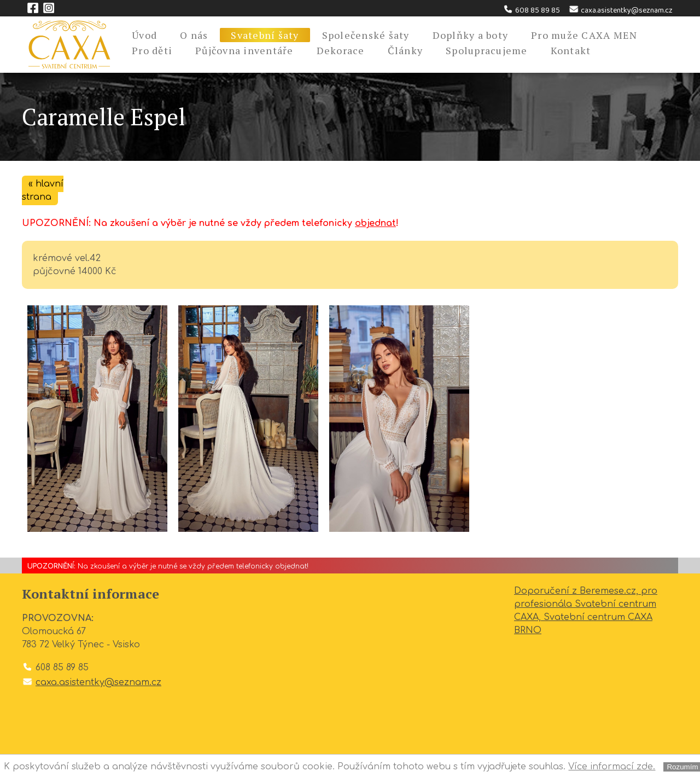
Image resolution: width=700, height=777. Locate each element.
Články (406, 50)
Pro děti (152, 50)
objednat (375, 223)
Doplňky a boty (471, 35)
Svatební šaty (265, 35)
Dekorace (341, 50)
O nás (194, 35)
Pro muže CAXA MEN (584, 35)
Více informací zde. (612, 767)
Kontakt (571, 50)
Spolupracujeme (487, 50)
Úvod (144, 35)
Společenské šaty (366, 35)
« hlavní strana (43, 190)
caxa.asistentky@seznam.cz (620, 10)
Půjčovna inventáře (244, 50)
